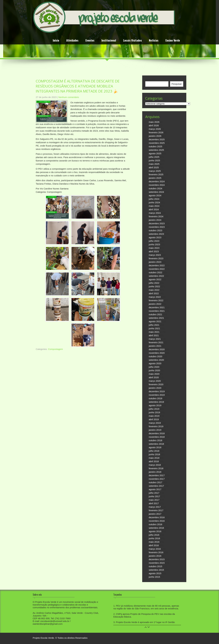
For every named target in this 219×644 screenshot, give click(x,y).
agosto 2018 (155, 447)
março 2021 (155, 339)
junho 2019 (154, 412)
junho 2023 (154, 244)
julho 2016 (154, 535)
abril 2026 (154, 125)
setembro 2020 (156, 360)
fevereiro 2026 (156, 132)
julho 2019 (154, 409)
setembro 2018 (156, 444)
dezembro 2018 (157, 433)
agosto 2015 (155, 573)
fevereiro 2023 (156, 258)
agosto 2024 (155, 195)
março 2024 (155, 213)
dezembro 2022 (157, 265)
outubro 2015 (155, 566)
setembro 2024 (156, 192)
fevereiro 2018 (156, 468)
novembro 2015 (157, 563)
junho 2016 (154, 538)
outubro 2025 (155, 146)
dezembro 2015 (157, 559)
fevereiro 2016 (156, 552)
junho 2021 (154, 328)
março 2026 (155, 129)
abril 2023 (154, 251)
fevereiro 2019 (156, 426)
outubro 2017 (155, 482)
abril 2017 (154, 503)
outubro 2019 (155, 398)
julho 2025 (154, 157)
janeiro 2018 (155, 472)
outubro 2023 (155, 230)
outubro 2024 (155, 188)
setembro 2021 (156, 318)
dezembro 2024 (157, 181)
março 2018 (155, 465)
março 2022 (155, 297)
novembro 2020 (157, 353)
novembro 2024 (157, 185)
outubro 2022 (155, 272)
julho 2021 (154, 325)
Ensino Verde (173, 41)
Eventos (90, 41)
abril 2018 (154, 461)
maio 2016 (154, 542)
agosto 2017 (155, 489)
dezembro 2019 (157, 391)
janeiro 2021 (155, 346)
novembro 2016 (157, 521)
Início (56, 41)
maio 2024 (154, 206)
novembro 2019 (157, 395)
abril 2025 (154, 167)
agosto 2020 (155, 363)
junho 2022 (154, 286)
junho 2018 (154, 454)
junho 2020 (154, 370)
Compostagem (56, 349)
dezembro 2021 (157, 307)
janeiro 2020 (155, 388)
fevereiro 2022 (156, 300)
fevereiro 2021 (156, 342)
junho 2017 (154, 496)
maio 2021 (154, 332)
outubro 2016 (155, 524)
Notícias (154, 41)
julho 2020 (154, 367)
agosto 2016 (155, 531)
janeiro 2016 (155, 556)
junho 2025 (154, 160)
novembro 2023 (157, 227)
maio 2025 (154, 164)
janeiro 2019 (155, 430)
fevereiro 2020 (156, 384)
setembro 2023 (156, 234)
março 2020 (155, 381)
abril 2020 (154, 377)
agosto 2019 (155, 405)
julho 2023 (154, 241)
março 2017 (155, 507)
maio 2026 (154, 122)
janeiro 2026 (155, 136)
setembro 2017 (156, 486)
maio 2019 (154, 416)
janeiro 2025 (155, 178)
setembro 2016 (156, 528)
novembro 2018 (157, 437)
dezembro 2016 (157, 517)
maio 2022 (154, 290)
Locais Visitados (132, 41)
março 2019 (155, 423)
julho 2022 (154, 283)
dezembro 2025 (157, 139)
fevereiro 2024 (156, 216)
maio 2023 (154, 248)
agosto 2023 (155, 237)
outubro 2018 (155, 440)
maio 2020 (154, 374)
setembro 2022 (156, 276)
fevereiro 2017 (156, 510)
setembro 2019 (156, 402)
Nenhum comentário (69, 97)
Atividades (72, 41)
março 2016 (155, 549)
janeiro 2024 (155, 220)
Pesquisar (150, 80)
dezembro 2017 (157, 475)
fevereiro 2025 (156, 174)
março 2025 (155, 171)
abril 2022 (154, 293)
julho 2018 (154, 451)
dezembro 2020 (157, 349)
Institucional (109, 41)
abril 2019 (154, 419)
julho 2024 (154, 199)
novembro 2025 (157, 143)
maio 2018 (154, 458)
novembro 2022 (157, 269)
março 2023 (155, 255)
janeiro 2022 (155, 304)
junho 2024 (154, 202)
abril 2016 (154, 545)
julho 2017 (154, 493)
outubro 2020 (155, 356)
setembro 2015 (156, 570)
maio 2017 (154, 500)
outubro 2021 (155, 314)
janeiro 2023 (155, 262)
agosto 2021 (155, 321)
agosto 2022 (155, 279)
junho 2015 (154, 577)
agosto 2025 (155, 153)
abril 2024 (154, 209)
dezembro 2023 (157, 223)
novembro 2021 (157, 311)
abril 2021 (154, 335)
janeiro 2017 (155, 514)
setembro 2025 (156, 150)
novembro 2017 (157, 479)
